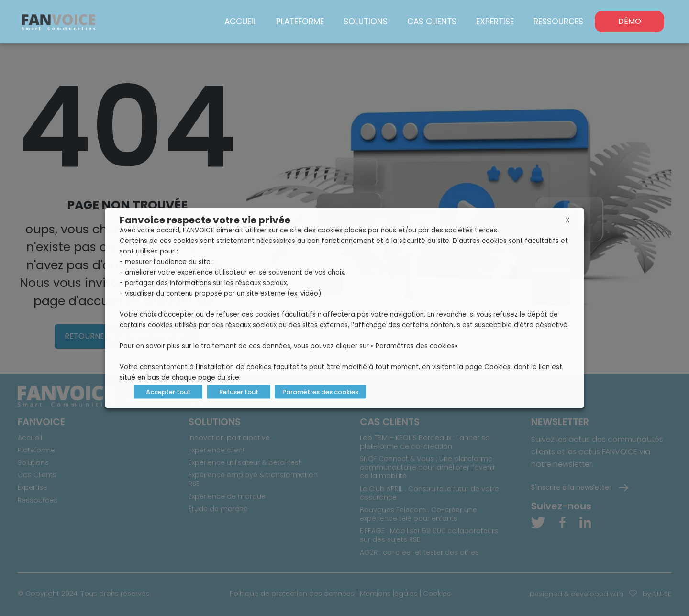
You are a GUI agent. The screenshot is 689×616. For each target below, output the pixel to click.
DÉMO (630, 21)
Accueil (240, 22)
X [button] (567, 220)
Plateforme (300, 22)
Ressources (558, 22)
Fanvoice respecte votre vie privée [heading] (205, 220)
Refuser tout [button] (239, 392)
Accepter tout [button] (168, 392)
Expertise (495, 22)
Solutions (366, 22)
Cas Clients (432, 22)
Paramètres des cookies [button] (320, 392)
